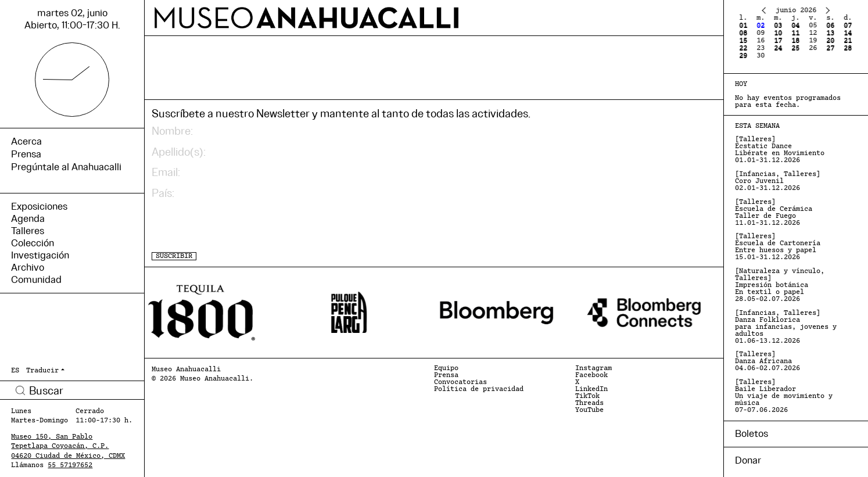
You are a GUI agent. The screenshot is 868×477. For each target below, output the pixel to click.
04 (795, 26)
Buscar (20, 390)
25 (795, 48)
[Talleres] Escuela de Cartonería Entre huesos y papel (778, 247)
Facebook (591, 375)
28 (848, 48)
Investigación (40, 255)
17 (778, 41)
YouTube (589, 410)
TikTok (587, 396)
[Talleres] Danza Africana (767, 361)
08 (743, 33)
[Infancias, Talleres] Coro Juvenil (778, 181)
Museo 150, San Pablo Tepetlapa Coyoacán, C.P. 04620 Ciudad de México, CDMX (68, 446)
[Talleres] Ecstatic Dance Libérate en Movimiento (780, 150)
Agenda (28, 219)
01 (743, 26)
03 (778, 26)
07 (848, 26)
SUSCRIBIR (174, 256)
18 (795, 41)
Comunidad (36, 280)
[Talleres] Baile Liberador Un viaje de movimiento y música (784, 396)
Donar (748, 460)
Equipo (446, 368)
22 (743, 48)
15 (743, 41)
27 (830, 48)
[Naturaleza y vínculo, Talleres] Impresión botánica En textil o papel (780, 285)
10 (778, 33)
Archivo (28, 268)
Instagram (593, 368)
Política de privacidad (479, 389)
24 (778, 48)
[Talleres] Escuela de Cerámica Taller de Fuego (774, 213)
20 (830, 41)
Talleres (28, 231)
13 (830, 33)
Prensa (446, 375)
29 (743, 56)
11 (795, 33)
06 (830, 26)
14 (848, 33)
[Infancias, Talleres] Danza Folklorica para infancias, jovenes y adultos (786, 327)
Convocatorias (460, 382)
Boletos (752, 434)
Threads (589, 403)
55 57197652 (70, 465)
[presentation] (240, 226)
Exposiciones (39, 207)
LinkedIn (591, 389)
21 (848, 41)
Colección (33, 243)
